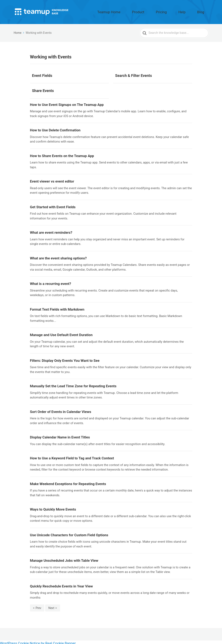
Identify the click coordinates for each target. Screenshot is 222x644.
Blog (204, 11)
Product (159, 11)
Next (51, 606)
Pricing (176, 11)
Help (191, 11)
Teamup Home (137, 11)
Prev (39, 606)
